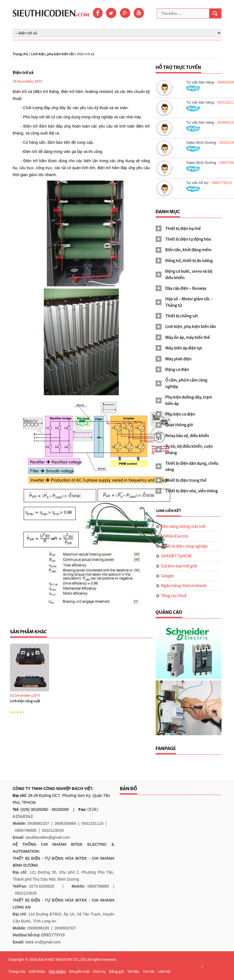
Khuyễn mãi (79, 971)
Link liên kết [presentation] (169, 511)
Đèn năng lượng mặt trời (183, 526)
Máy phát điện (178, 359)
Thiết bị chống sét (182, 316)
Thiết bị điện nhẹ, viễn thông (192, 491)
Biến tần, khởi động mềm (189, 250)
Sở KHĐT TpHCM (176, 556)
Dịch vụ (99, 971)
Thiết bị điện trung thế (186, 480)
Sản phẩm (57, 971)
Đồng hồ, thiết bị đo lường (189, 261)
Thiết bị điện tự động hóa (188, 239)
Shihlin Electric (175, 536)
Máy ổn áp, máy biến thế (188, 337)
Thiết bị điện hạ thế (183, 229)
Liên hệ (164, 971)
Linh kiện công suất (25, 701)
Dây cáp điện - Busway (186, 288)
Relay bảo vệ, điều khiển (187, 436)
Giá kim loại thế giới (179, 566)
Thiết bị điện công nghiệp (184, 546)
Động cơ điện (177, 370)
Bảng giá (116, 971)
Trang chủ (21, 54)
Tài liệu (133, 971)
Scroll (202, 966)
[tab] (189, 229)
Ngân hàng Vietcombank (184, 586)
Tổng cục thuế (174, 596)
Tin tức (149, 971)
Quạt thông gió (179, 425)
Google (167, 576)
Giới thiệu (37, 971)
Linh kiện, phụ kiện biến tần (53, 54)
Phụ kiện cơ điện (180, 414)
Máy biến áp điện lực (184, 348)
